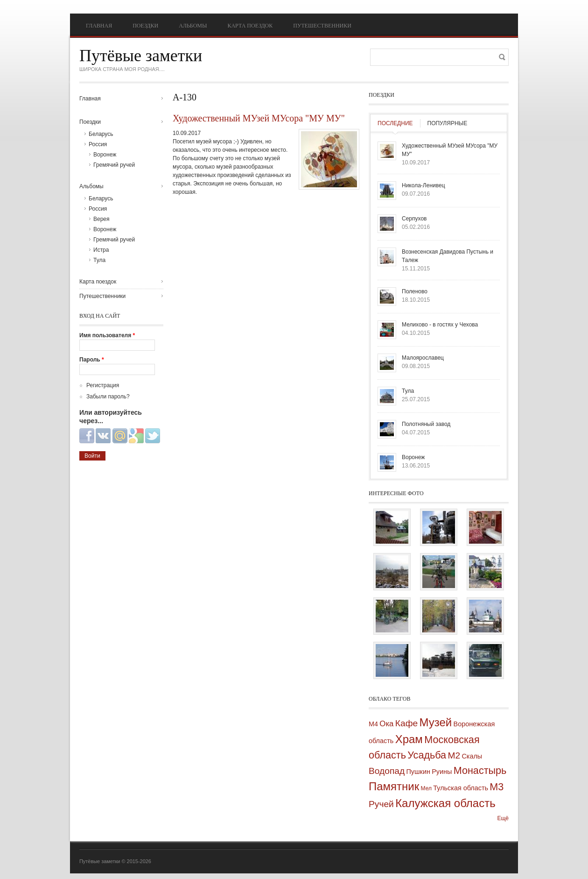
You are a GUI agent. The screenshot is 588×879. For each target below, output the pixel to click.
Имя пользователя (107, 335)
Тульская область (461, 788)
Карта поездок (250, 26)
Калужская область (445, 803)
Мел (426, 788)
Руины (442, 772)
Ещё (503, 818)
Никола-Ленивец (423, 185)
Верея (101, 219)
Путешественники (322, 26)
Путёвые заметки (141, 56)
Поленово (415, 291)
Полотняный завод (426, 424)
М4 (373, 724)
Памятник (394, 786)
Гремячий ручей (114, 165)
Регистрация (103, 385)
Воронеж (105, 155)
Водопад (387, 771)
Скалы (472, 756)
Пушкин (418, 772)
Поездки (145, 26)
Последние (395, 123)
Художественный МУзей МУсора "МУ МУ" (259, 118)
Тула (99, 260)
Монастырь (480, 770)
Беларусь (101, 134)
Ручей (381, 804)
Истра (101, 250)
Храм (409, 739)
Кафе (406, 723)
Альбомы (193, 26)
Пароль (92, 360)
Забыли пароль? (108, 397)
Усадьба (427, 755)
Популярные (448, 123)
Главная (99, 26)
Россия (98, 144)
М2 (454, 755)
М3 (497, 787)
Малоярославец (423, 358)
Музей (435, 722)
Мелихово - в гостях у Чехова (440, 325)
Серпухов (414, 219)
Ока (386, 724)
